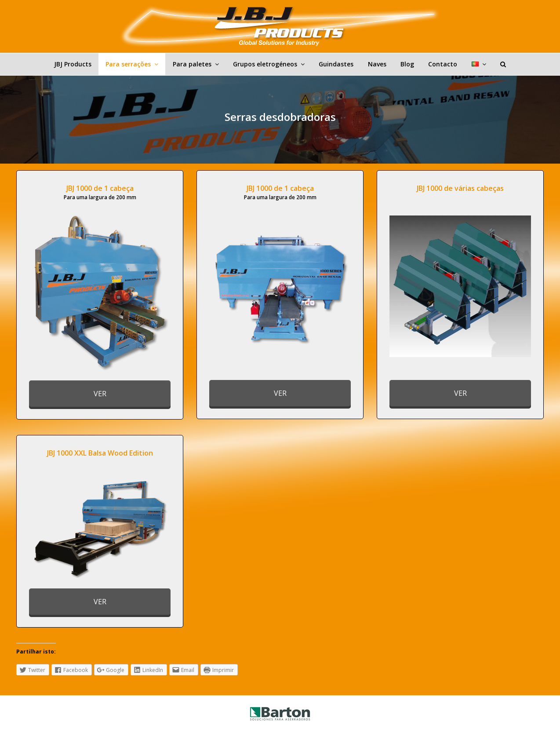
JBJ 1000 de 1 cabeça (100, 188)
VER (100, 394)
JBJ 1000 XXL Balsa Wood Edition (100, 453)
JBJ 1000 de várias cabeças (460, 188)
